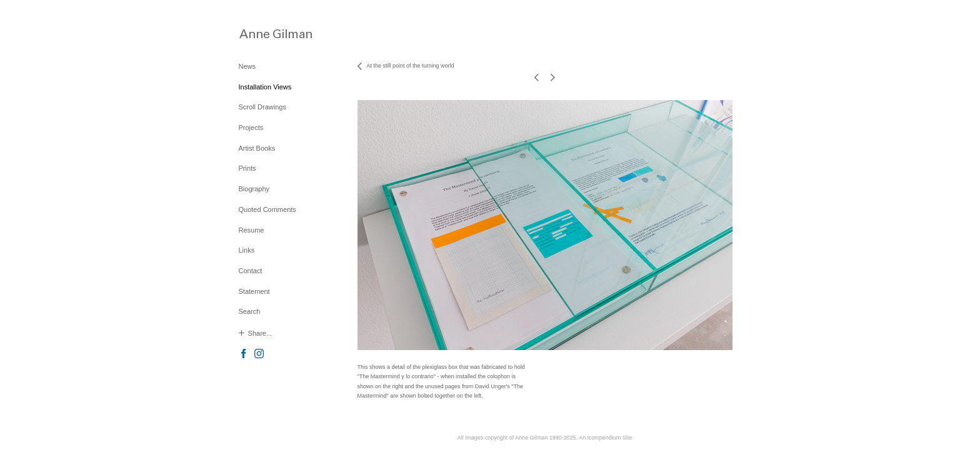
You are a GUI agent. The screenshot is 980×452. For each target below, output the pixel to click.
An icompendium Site (605, 438)
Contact (251, 271)
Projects (251, 128)
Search (250, 311)
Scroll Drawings (262, 107)
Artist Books (257, 148)
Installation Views (265, 87)
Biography (254, 189)
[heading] (270, 33)
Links (247, 250)
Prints (247, 168)
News (247, 66)
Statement (254, 291)
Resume (252, 230)
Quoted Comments (267, 209)
